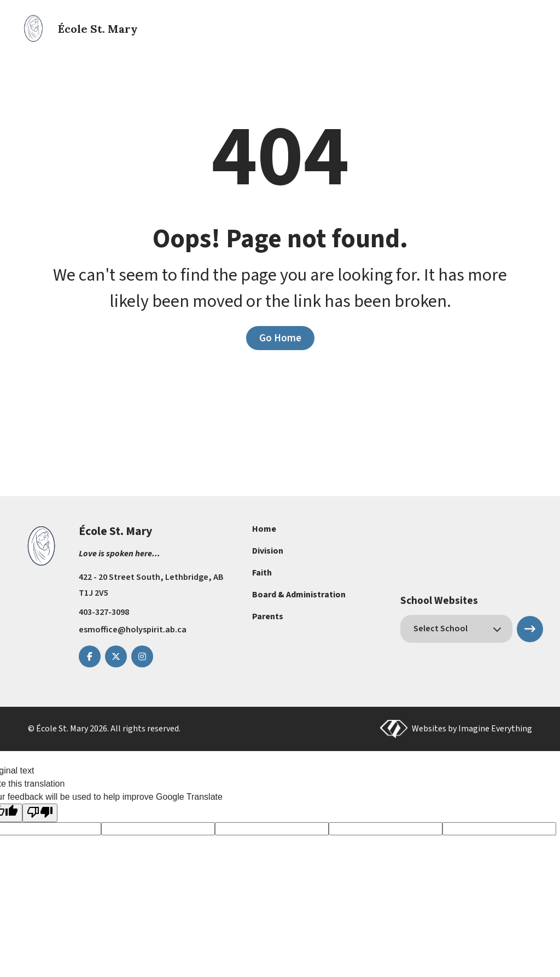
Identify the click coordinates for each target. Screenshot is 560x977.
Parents (268, 617)
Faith (262, 573)
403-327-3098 (104, 612)
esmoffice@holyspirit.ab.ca (133, 630)
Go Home (280, 338)
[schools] (456, 629)
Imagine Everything (495, 729)
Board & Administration (299, 595)
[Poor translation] (40, 813)
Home (264, 529)
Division (268, 551)
